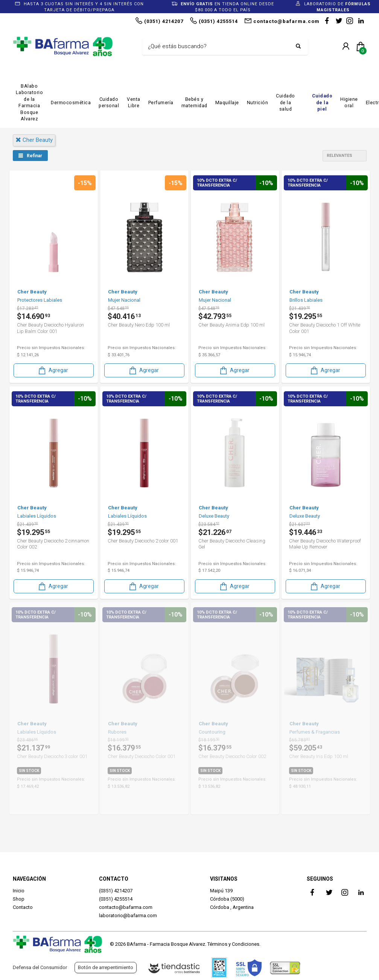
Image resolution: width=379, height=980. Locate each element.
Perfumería (161, 103)
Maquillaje (227, 103)
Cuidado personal (109, 103)
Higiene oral (349, 103)
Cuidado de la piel (322, 102)
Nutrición (258, 103)
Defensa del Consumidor (40, 967)
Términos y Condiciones (233, 944)
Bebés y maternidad (194, 103)
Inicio (19, 891)
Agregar (53, 370)
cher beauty (34, 140)
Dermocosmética (71, 103)
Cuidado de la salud (285, 102)
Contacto (23, 907)
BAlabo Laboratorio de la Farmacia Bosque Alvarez (30, 103)
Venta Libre (134, 103)
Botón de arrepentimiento (106, 967)
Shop (19, 899)
